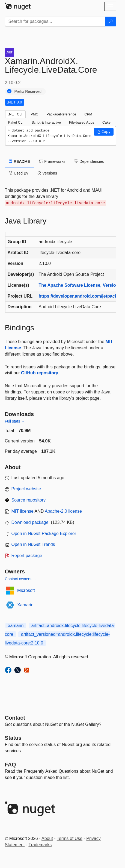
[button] (104, 132)
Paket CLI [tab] (16, 122)
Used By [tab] (19, 173)
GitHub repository (40, 373)
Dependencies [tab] (89, 161)
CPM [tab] (88, 114)
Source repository (29, 500)
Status (13, 738)
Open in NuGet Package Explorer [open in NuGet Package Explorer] (44, 534)
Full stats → (15, 421)
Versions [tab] (47, 173)
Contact (15, 718)
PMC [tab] (34, 114)
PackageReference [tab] (61, 114)
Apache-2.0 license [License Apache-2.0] (63, 511)
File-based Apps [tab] (82, 122)
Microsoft (26, 590)
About (47, 838)
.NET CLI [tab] (15, 114)
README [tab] (20, 161)
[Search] (111, 22)
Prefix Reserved (28, 91)
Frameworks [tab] (52, 161)
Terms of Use (70, 838)
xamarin (16, 626)
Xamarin (25, 605)
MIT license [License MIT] (23, 511)
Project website (26, 489)
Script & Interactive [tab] (46, 122)
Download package (30, 522)
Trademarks (40, 845)
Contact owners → (21, 579)
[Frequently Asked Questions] (11, 765)
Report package (27, 556)
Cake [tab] (106, 122)
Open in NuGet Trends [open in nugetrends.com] (33, 544)
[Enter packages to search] (55, 22)
